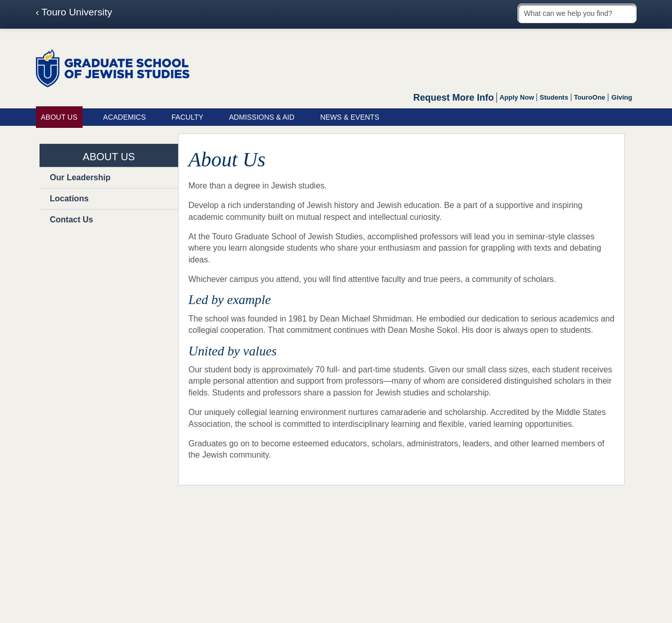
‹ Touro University (74, 12)
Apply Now (517, 97)
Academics (124, 117)
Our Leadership (80, 177)
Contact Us (71, 220)
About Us (59, 117)
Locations (69, 199)
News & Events (350, 117)
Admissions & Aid (262, 117)
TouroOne (590, 97)
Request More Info (454, 98)
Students (554, 97)
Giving (622, 97)
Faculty (187, 117)
